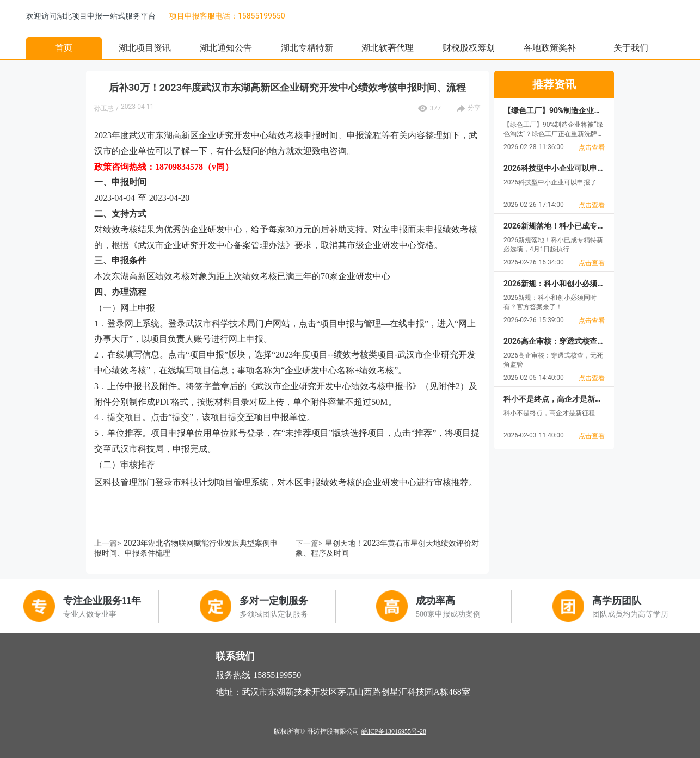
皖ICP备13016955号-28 (394, 731)
